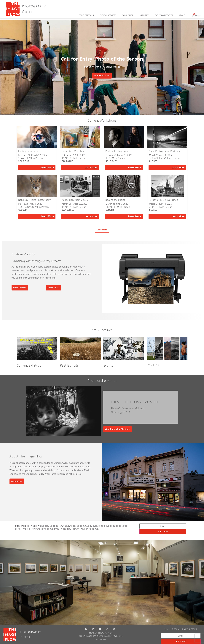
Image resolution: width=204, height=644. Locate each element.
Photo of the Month (102, 380)
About (183, 15)
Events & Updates (164, 15)
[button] (97, 113)
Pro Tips (153, 365)
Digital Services (109, 15)
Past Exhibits (69, 365)
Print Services (87, 15)
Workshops (129, 15)
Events (108, 365)
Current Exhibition (30, 365)
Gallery (145, 15)
